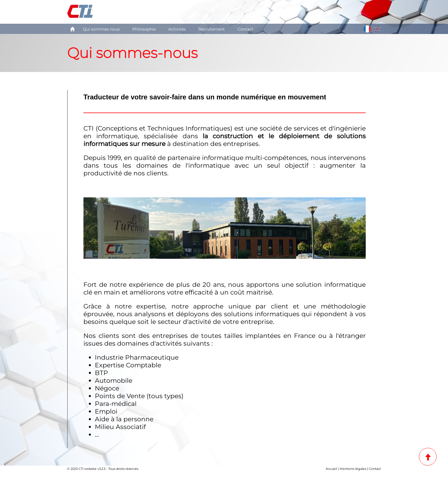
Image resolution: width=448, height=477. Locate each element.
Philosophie (144, 29)
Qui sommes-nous (101, 29)
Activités (177, 29)
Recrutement (212, 29)
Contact (245, 29)
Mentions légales (353, 469)
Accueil (331, 469)
